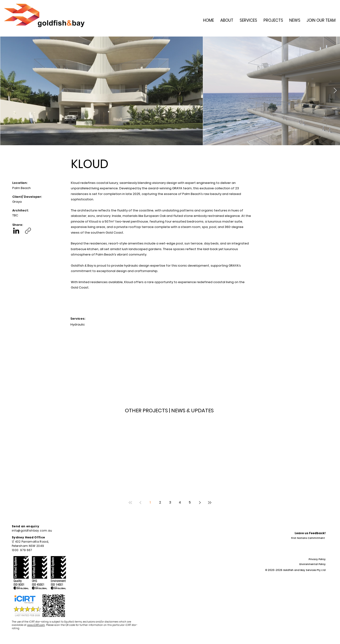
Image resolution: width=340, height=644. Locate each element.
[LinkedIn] (16, 231)
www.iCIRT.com (36, 625)
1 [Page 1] (150, 502)
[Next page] (200, 503)
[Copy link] (28, 231)
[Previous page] (140, 503)
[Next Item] (335, 91)
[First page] (130, 503)
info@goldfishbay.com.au (32, 530)
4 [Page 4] (180, 502)
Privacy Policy (317, 559)
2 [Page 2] (160, 502)
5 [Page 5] (190, 502)
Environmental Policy (312, 564)
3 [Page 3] (170, 502)
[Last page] (210, 503)
